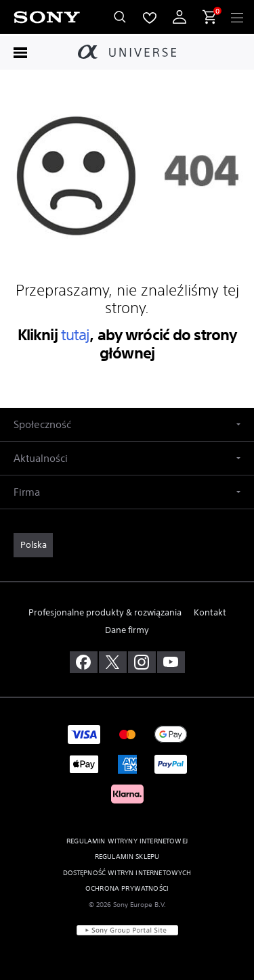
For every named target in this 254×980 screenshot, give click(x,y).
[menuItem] (150, 18)
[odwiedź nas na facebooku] (84, 662)
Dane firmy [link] (127, 630)
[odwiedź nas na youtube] (171, 662)
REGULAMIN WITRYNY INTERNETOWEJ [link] (127, 841)
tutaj (76, 335)
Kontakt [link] (210, 612)
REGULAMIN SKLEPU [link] (127, 857)
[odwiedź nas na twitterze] (113, 662)
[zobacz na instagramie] (142, 662)
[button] (127, 424)
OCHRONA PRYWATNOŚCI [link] (127, 888)
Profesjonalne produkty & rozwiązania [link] (105, 612)
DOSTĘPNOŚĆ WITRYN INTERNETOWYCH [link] (127, 873)
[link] (33, 545)
